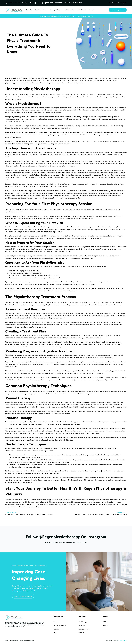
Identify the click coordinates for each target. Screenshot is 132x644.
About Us (29, 10)
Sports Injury (82, 626)
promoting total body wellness (60, 152)
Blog (55, 633)
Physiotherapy (40, 10)
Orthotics (81, 10)
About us (56, 629)
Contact (92, 10)
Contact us (117, 504)
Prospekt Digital (122, 640)
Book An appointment (60, 626)
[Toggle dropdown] (46, 10)
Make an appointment (118, 10)
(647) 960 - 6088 (48, 3)
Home (55, 622)
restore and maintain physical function (74, 191)
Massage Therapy (56, 10)
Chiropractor (70, 10)
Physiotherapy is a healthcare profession (19, 216)
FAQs (105, 622)
